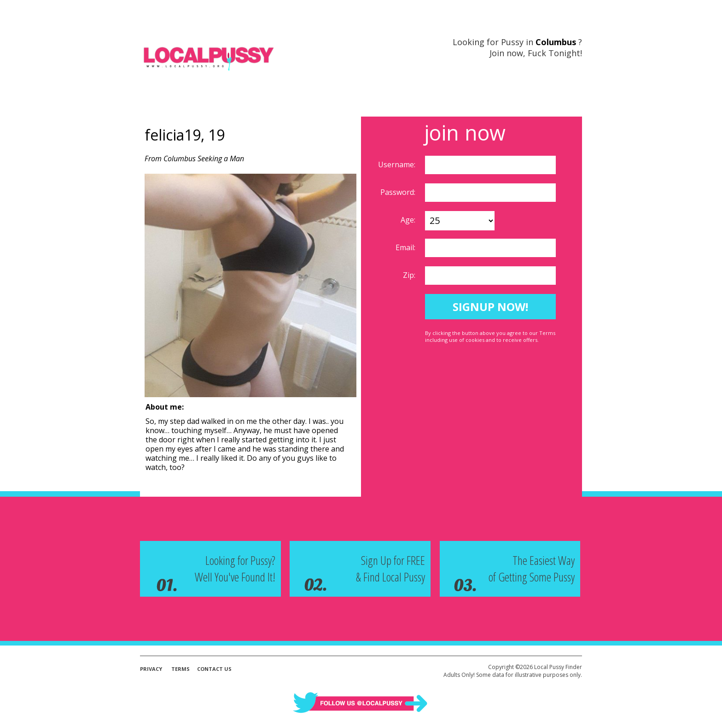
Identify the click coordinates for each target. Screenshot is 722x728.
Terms (180, 669)
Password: (399, 192)
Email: (406, 247)
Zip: (410, 275)
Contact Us (214, 669)
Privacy (151, 669)
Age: (409, 220)
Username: (398, 164)
